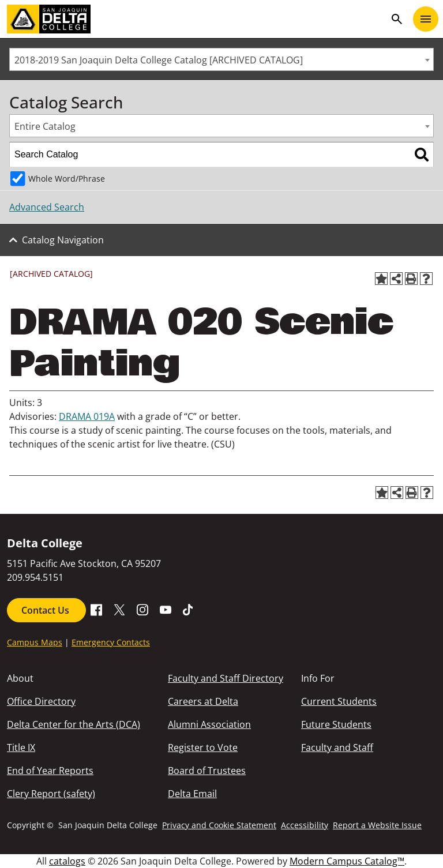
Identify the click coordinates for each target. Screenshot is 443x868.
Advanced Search (47, 207)
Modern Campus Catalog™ (347, 861)
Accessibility (305, 825)
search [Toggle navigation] (397, 19)
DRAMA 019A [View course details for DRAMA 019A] (87, 416)
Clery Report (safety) (51, 794)
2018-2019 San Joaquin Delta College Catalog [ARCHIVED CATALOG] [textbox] (159, 60)
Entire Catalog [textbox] (45, 126)
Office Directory (41, 701)
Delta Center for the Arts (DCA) (74, 724)
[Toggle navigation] (426, 19)
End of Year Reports (50, 771)
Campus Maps (35, 642)
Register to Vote (203, 747)
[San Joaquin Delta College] (196, 19)
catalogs (67, 861)
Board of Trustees (207, 771)
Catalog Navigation (63, 240)
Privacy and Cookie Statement (219, 825)
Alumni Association (209, 724)
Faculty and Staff (337, 747)
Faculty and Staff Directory (226, 678)
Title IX (21, 747)
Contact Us (46, 610)
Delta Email (192, 794)
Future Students (336, 724)
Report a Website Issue (377, 825)
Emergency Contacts (111, 642)
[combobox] (221, 59)
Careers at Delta (203, 701)
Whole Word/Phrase (67, 179)
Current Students (339, 701)
